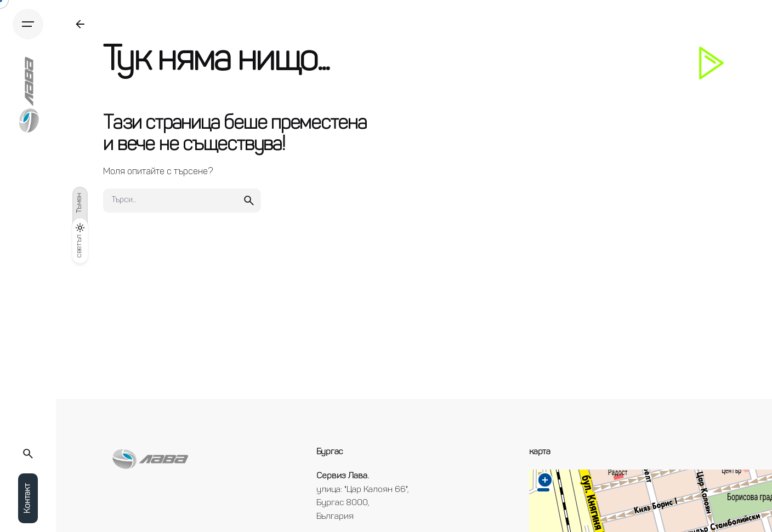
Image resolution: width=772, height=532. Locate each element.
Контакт (28, 498)
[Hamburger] (28, 24)
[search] (249, 201)
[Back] (80, 24)
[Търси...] (28, 454)
